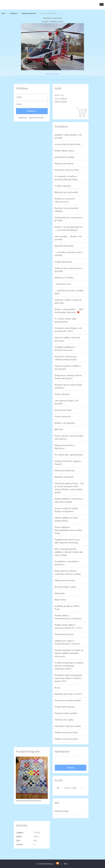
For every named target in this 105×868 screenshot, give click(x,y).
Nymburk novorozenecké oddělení (66, 210)
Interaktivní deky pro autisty (68, 726)
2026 (74, 788)
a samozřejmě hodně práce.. (68, 144)
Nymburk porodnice (64, 163)
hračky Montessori (63, 262)
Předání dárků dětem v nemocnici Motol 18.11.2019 (68, 626)
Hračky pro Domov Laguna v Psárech (68, 463)
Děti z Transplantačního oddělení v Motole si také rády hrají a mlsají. (69, 552)
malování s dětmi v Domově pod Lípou (68, 301)
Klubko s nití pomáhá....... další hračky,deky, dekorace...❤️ (69, 311)
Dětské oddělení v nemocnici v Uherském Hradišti (69, 500)
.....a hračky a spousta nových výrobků (68, 254)
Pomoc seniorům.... (64, 416)
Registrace (23, 118)
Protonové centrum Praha (67, 170)
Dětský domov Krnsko (65, 580)
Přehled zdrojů (61, 811)
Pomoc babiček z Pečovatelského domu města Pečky (68, 530)
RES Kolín (59, 429)
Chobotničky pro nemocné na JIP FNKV (68, 219)
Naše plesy (60, 593)
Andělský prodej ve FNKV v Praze (67, 608)
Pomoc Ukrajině (62, 394)
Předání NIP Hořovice (65, 707)
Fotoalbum (13, 13)
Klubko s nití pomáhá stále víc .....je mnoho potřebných (69, 228)
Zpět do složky (53, 74)
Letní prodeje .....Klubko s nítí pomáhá (68, 238)
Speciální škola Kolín (64, 246)
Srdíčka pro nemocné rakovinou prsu (65, 200)
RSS (66, 864)
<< (58, 788)
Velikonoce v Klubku (64, 278)
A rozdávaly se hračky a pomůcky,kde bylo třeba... (67, 178)
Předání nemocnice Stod (66, 732)
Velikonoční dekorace (65, 470)
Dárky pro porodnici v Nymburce (65, 447)
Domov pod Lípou (63, 410)
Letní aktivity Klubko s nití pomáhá (67, 402)
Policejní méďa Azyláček (66, 713)
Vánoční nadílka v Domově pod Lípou (67, 339)
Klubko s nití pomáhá (65, 423)
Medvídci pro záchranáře (66, 192)
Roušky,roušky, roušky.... (66, 587)
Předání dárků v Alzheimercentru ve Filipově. (68, 617)
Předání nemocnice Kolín (66, 739)
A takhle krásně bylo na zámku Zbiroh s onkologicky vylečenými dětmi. (69, 666)
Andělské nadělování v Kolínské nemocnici (65, 349)
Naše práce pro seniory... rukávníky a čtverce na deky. (68, 572)
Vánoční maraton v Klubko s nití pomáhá (68, 367)
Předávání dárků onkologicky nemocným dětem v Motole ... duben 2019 (69, 678)
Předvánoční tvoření (64, 634)
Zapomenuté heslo (36, 118)
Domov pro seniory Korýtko (68, 700)
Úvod (3, 13)
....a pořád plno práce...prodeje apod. (69, 292)
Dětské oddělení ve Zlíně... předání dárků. (67, 519)
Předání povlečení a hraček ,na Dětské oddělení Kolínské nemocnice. (69, 653)
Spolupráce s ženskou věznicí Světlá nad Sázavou (68, 377)
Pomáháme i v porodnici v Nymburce (67, 563)
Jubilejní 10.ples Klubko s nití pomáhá (68, 136)
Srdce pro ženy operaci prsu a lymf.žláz (68, 270)
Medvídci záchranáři (29, 13)
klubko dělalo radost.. (65, 151)
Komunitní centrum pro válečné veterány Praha (66, 358)
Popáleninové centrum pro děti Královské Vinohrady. (67, 541)
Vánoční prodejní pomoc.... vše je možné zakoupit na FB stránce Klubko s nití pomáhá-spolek (69, 488)
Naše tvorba (60, 600)
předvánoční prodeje (64, 157)
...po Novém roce (63, 284)
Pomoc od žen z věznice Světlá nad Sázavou (69, 437)
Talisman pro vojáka (64, 720)
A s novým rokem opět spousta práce (65, 320)
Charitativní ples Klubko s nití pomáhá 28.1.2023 (68, 330)
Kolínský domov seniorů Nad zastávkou (68, 386)
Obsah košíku (61, 102)
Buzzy (57, 688)
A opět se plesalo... (63, 186)
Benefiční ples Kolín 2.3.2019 (68, 694)
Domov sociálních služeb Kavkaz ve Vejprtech (66, 510)
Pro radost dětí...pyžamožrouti (69, 455)
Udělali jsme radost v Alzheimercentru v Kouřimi (67, 642)
